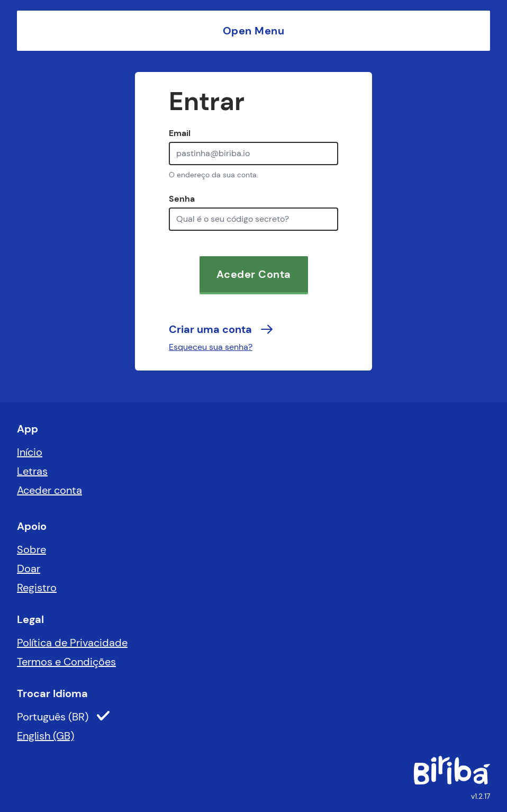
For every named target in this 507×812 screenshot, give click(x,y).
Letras (32, 471)
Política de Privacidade (72, 643)
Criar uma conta (221, 329)
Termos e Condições (66, 662)
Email (180, 133)
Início (30, 452)
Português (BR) (63, 717)
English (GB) (46, 736)
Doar (29, 569)
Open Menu (254, 31)
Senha (182, 199)
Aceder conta (49, 490)
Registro (37, 588)
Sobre (31, 549)
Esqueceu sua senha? (211, 347)
